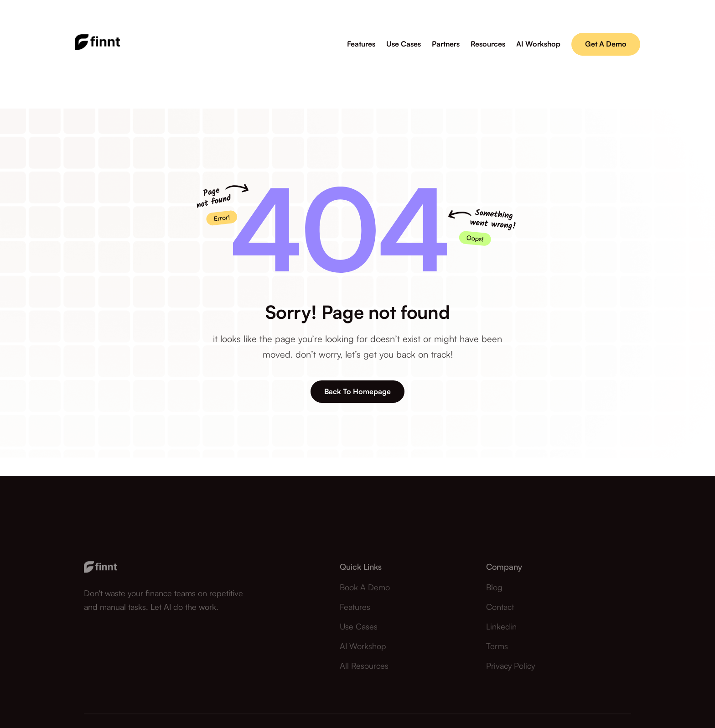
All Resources (364, 671)
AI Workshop (363, 652)
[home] (98, 44)
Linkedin (501, 632)
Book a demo (365, 593)
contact (500, 612)
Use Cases (359, 632)
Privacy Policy (510, 671)
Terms (497, 652)
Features (355, 612)
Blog (494, 593)
